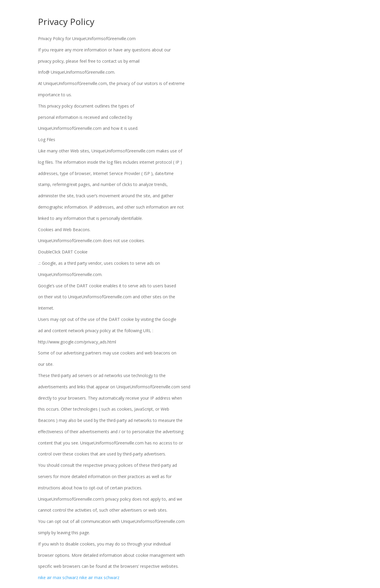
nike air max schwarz (58, 577)
